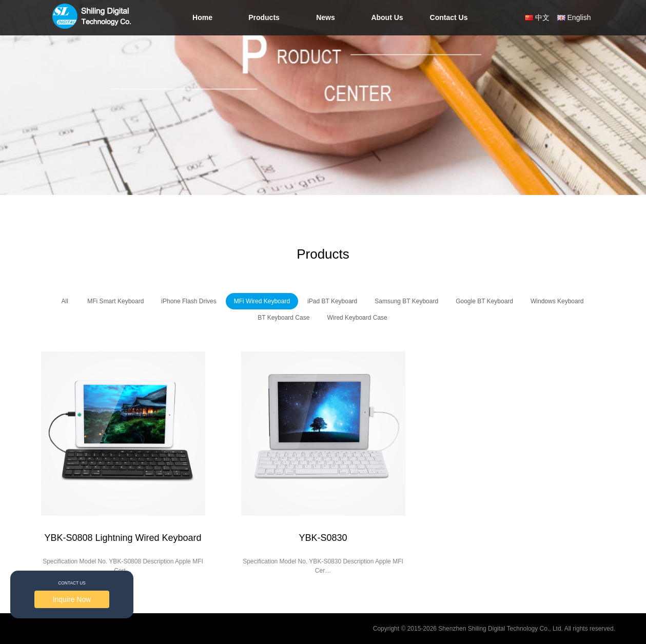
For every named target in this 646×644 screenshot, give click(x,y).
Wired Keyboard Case (357, 318)
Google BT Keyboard (484, 301)
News (326, 17)
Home (202, 17)
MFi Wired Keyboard (262, 301)
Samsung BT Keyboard (406, 301)
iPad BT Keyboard (332, 301)
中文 (542, 17)
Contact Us (449, 17)
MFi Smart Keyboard (115, 301)
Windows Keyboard (557, 301)
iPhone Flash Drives (189, 301)
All (65, 301)
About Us (387, 17)
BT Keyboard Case (283, 318)
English (579, 17)
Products (264, 17)
